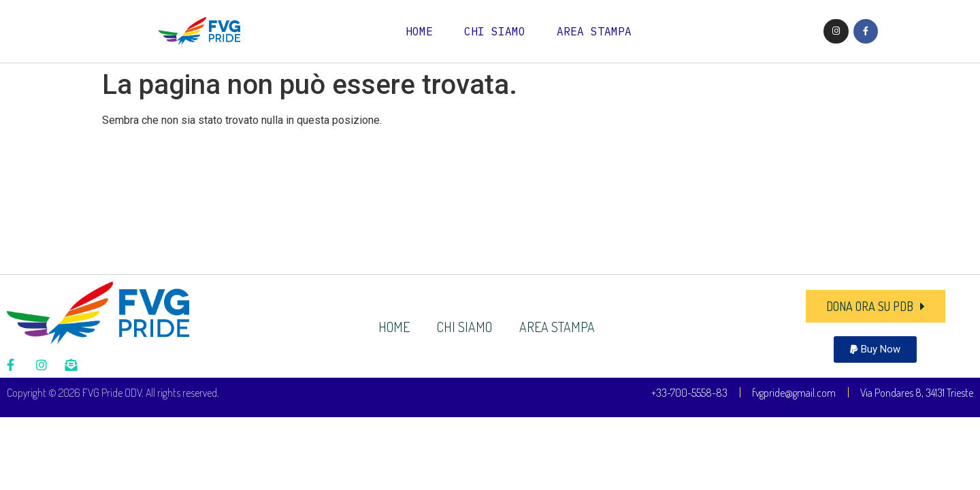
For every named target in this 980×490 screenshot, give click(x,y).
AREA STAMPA (594, 31)
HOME (419, 31)
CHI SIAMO (495, 31)
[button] (875, 349)
